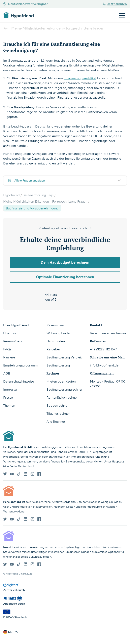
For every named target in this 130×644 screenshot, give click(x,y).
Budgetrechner (58, 406)
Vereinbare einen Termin (108, 333)
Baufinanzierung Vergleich (65, 357)
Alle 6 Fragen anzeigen (65, 181)
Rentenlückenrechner (62, 398)
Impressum (11, 390)
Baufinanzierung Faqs (38, 195)
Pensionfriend (13, 341)
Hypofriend (11, 195)
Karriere (9, 357)
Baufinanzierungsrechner (64, 390)
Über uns (10, 333)
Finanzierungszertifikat (80, 78)
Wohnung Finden (59, 333)
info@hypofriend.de (104, 365)
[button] (11, 632)
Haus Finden (56, 341)
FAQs (7, 349)
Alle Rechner (56, 422)
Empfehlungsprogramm (20, 365)
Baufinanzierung (58, 365)
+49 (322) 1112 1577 (103, 349)
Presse (8, 398)
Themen (9, 406)
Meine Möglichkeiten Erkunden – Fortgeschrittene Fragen (45, 202)
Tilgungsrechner (58, 414)
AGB (7, 374)
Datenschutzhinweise (19, 382)
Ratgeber (53, 349)
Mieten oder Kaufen (61, 382)
